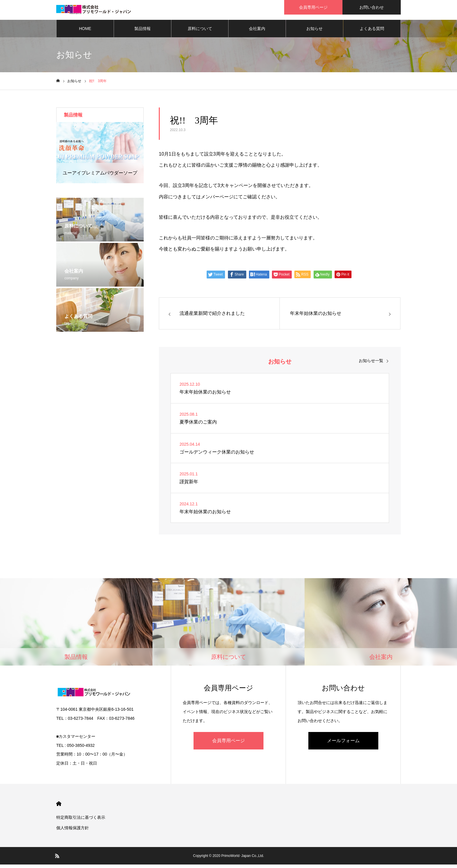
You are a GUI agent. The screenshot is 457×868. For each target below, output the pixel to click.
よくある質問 (372, 32)
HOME (85, 32)
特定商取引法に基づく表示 (81, 821)
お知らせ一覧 (371, 364)
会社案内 (257, 32)
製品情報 (143, 32)
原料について (200, 32)
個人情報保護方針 (73, 831)
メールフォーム (343, 744)
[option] (100, 156)
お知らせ (314, 32)
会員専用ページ (228, 744)
